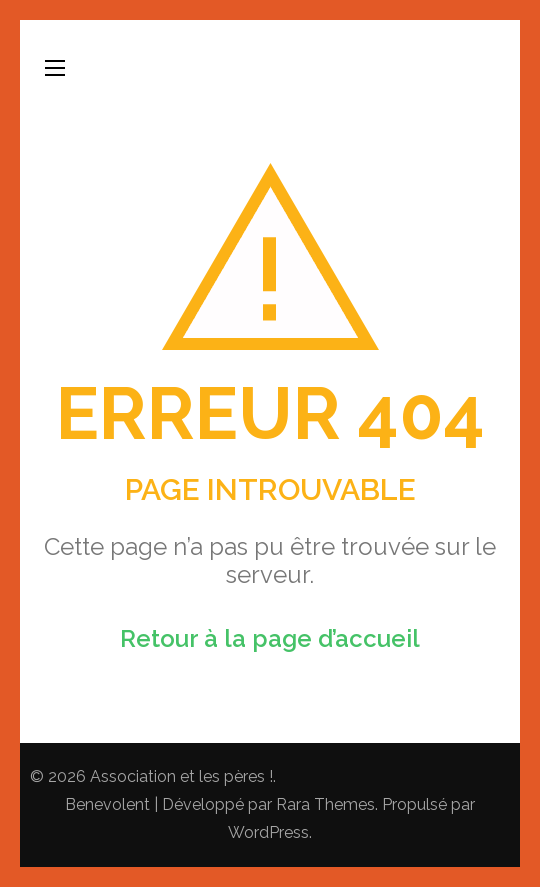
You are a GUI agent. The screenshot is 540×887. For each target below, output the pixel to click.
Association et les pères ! (181, 776)
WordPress (268, 832)
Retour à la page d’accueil (270, 638)
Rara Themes (325, 804)
